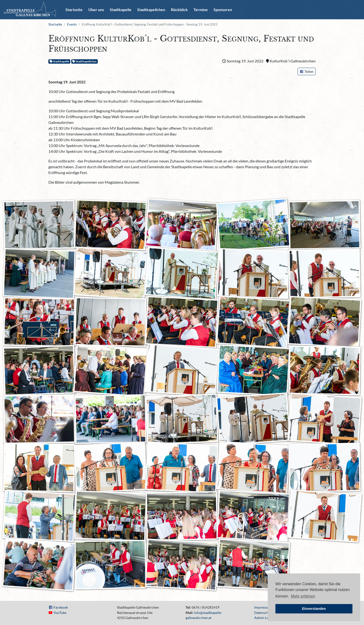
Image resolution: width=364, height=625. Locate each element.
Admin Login (264, 618)
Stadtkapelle (121, 10)
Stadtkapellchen (151, 10)
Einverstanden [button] (314, 609)
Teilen (307, 71)
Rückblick (179, 10)
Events (72, 24)
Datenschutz (264, 613)
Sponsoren (223, 10)
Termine (201, 10)
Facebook (61, 607)
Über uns (96, 10)
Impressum (263, 607)
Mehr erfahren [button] (303, 596)
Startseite (74, 10)
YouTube (60, 613)
